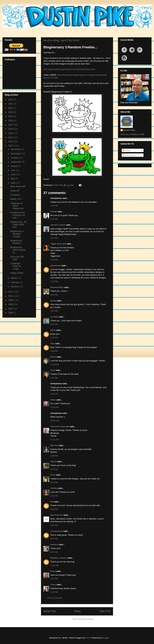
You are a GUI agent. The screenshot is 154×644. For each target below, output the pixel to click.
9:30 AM (54, 394)
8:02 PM (54, 525)
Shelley (54, 488)
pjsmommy (56, 266)
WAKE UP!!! (16, 199)
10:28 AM (55, 407)
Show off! (15, 191)
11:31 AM (55, 440)
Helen (53, 400)
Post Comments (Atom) (83, 619)
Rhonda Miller (57, 287)
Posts (126, 150)
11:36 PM (55, 365)
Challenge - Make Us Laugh (16, 266)
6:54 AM (54, 378)
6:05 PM (54, 469)
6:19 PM (54, 338)
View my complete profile (132, 134)
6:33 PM (54, 509)
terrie (53, 475)
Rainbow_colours (59, 558)
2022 (11, 104)
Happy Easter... (18, 273)
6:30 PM (54, 496)
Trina (53, 370)
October (15, 158)
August (14, 166)
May (13, 179)
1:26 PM (54, 219)
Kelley (53, 301)
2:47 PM (54, 260)
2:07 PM (54, 579)
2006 (11, 313)
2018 (11, 121)
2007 (11, 309)
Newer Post (50, 611)
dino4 (88, 638)
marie (53, 330)
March (14, 278)
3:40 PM (54, 295)
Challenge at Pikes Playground (17, 206)
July (13, 170)
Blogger (106, 638)
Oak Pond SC (57, 515)
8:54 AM (54, 552)
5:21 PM (54, 324)
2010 (11, 296)
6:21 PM (54, 483)
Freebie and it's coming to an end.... (18, 215)
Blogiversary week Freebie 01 (18, 250)
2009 (11, 300)
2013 (11, 141)
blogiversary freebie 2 (16, 242)
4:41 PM (54, 592)
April (13, 183)
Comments (129, 155)
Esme (53, 571)
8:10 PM (54, 539)
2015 (11, 133)
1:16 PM (54, 206)
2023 (11, 100)
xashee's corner (58, 225)
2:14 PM (54, 238)
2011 (11, 292)
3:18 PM (54, 281)
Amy (53, 343)
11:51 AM (55, 565)
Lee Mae (54, 317)
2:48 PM (54, 456)
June (13, 174)
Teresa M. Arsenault (60, 426)
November (16, 154)
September (16, 162)
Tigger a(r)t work (58, 244)
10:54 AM (55, 421)
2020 (11, 112)
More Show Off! (18, 186)
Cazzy (53, 585)
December (16, 149)
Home (78, 611)
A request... (16, 195)
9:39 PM (54, 351)
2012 (11, 146)
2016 (11, 129)
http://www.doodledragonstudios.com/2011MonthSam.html (69, 69)
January (15, 286)
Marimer (54, 445)
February (15, 282)
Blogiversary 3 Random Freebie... (17, 234)
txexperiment (57, 531)
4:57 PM (54, 311)
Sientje (54, 212)
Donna (53, 461)
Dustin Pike (58, 185)
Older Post (105, 611)
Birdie (53, 357)
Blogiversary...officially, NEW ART (18, 224)
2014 (11, 137)
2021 (11, 108)
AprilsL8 (54, 544)
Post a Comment (55, 598)
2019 (11, 116)
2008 (11, 304)
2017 (11, 125)
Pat (52, 502)
